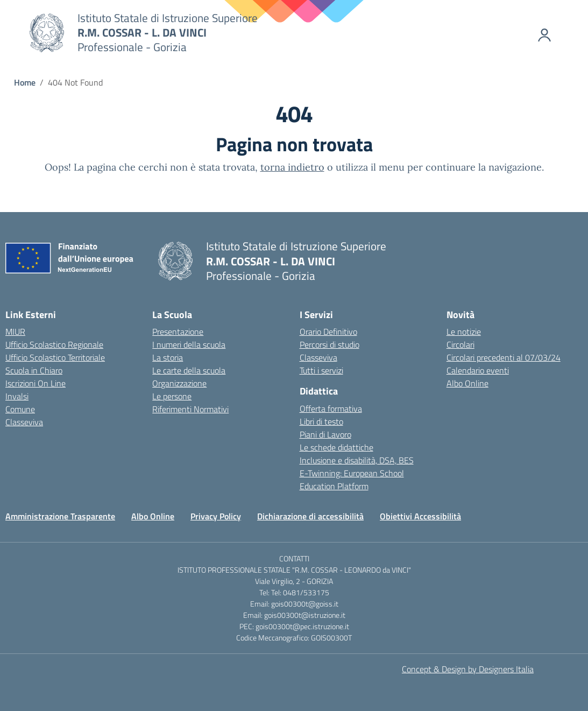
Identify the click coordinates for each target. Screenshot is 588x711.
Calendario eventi (478, 370)
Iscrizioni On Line (36, 383)
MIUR (15, 332)
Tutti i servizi (321, 370)
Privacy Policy (216, 516)
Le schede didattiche (336, 447)
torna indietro (292, 167)
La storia (168, 357)
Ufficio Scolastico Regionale (54, 344)
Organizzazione (179, 383)
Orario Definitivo (328, 332)
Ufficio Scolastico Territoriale (55, 357)
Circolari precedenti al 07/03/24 (504, 357)
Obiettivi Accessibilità (420, 516)
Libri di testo (321, 421)
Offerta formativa (331, 409)
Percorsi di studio (330, 344)
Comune (20, 409)
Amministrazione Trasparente (60, 516)
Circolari (461, 344)
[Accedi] (531, 33)
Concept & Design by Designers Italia (468, 669)
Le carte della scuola (189, 370)
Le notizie (464, 332)
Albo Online (467, 383)
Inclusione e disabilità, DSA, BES (357, 460)
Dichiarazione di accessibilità (310, 516)
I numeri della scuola (189, 344)
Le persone (172, 396)
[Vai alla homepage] (47, 33)
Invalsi (17, 396)
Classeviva (24, 422)
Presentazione (178, 332)
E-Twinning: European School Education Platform (352, 480)
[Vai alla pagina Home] (25, 82)
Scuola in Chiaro (34, 370)
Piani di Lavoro (325, 434)
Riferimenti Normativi (190, 409)
